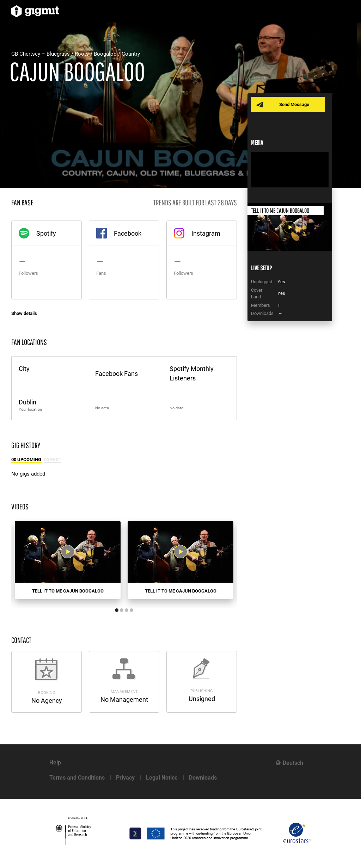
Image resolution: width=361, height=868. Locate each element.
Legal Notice (162, 778)
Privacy (125, 778)
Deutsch (293, 763)
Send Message (294, 104)
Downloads (203, 778)
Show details (24, 313)
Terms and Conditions (77, 778)
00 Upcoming (27, 460)
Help (55, 762)
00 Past (53, 460)
